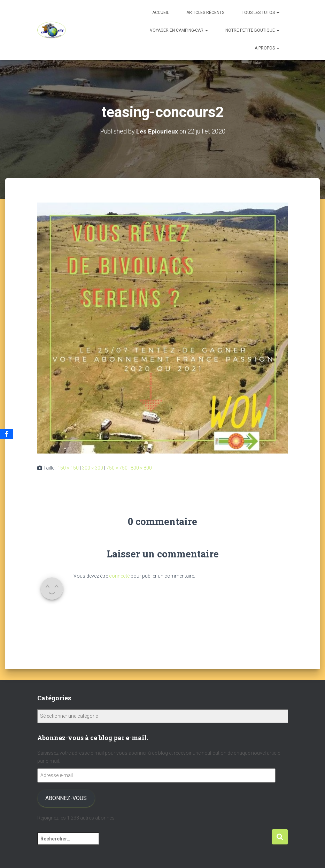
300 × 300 (92, 468)
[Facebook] (7, 434)
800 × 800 (141, 468)
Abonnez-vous (66, 798)
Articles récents (205, 13)
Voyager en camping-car (179, 30)
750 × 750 (117, 468)
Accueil (161, 13)
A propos (267, 48)
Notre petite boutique (252, 30)
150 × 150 (68, 468)
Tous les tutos (261, 13)
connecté (119, 576)
